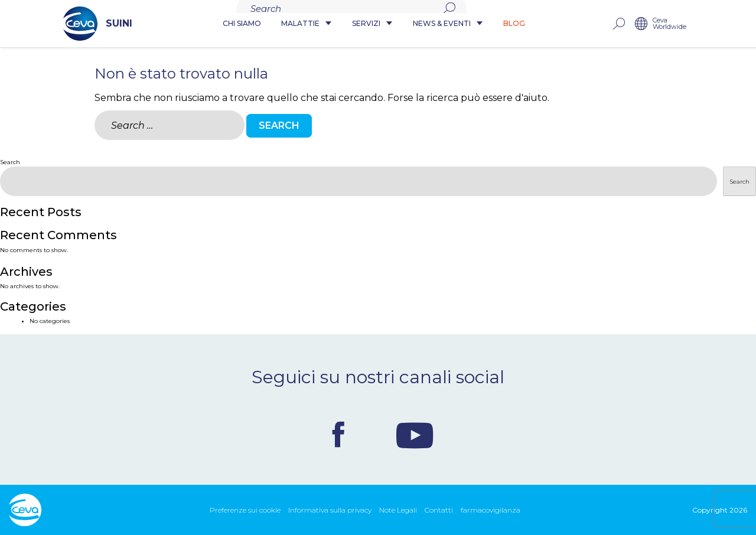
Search (10, 162)
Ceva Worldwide (724, 24)
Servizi (372, 24)
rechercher (673, 24)
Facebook (338, 435)
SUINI (43, 24)
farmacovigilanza (491, 510)
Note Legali (398, 510)
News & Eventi (448, 24)
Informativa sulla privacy (330, 510)
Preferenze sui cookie (245, 510)
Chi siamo (242, 24)
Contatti (439, 510)
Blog (514, 24)
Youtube (415, 435)
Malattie (307, 24)
